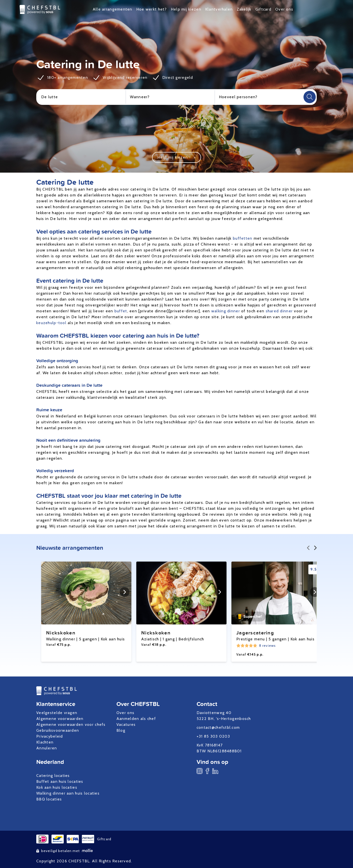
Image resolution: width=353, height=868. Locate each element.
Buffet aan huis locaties (60, 781)
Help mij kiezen (186, 9)
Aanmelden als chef (136, 719)
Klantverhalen (219, 9)
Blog (121, 730)
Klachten (45, 742)
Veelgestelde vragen (57, 713)
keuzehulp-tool (51, 323)
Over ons (284, 9)
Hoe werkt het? (152, 9)
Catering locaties (53, 776)
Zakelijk (244, 9)
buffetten (243, 238)
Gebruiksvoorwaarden (58, 730)
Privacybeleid (50, 736)
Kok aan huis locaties (57, 787)
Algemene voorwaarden (60, 719)
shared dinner (279, 311)
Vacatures (126, 724)
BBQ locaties (49, 799)
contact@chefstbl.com (218, 727)
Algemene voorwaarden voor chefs (71, 724)
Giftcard (263, 9)
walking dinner (226, 311)
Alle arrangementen (113, 9)
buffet (121, 311)
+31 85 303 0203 (213, 736)
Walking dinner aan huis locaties (68, 793)
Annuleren (47, 748)
